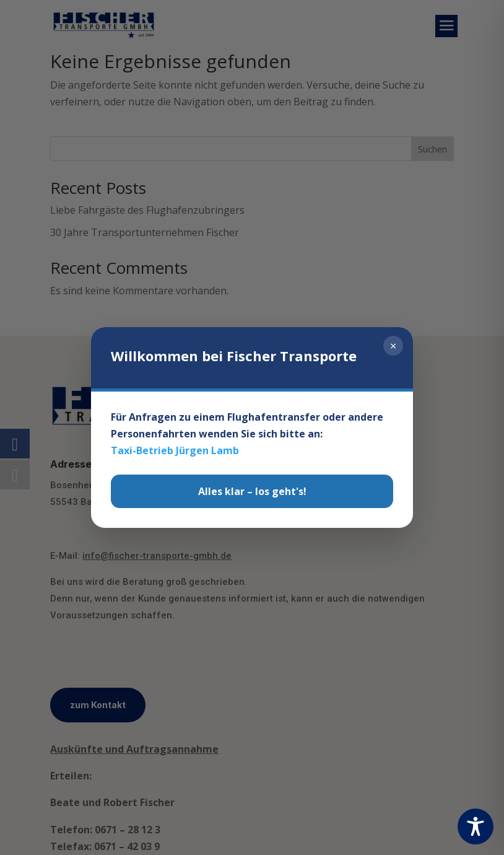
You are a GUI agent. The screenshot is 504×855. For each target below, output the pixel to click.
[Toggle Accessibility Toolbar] (476, 826)
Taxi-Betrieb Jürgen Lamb (175, 450)
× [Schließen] (393, 346)
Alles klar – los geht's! (252, 491)
